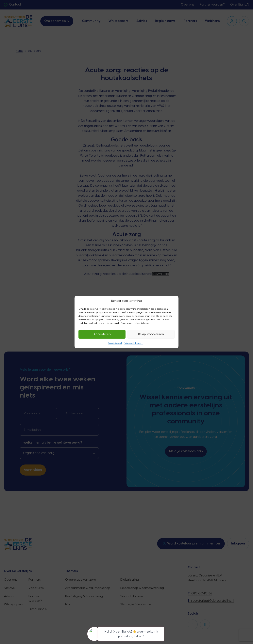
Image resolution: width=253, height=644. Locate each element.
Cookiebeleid (115, 343)
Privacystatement (134, 343)
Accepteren (102, 334)
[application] (126, 635)
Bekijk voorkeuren (151, 334)
